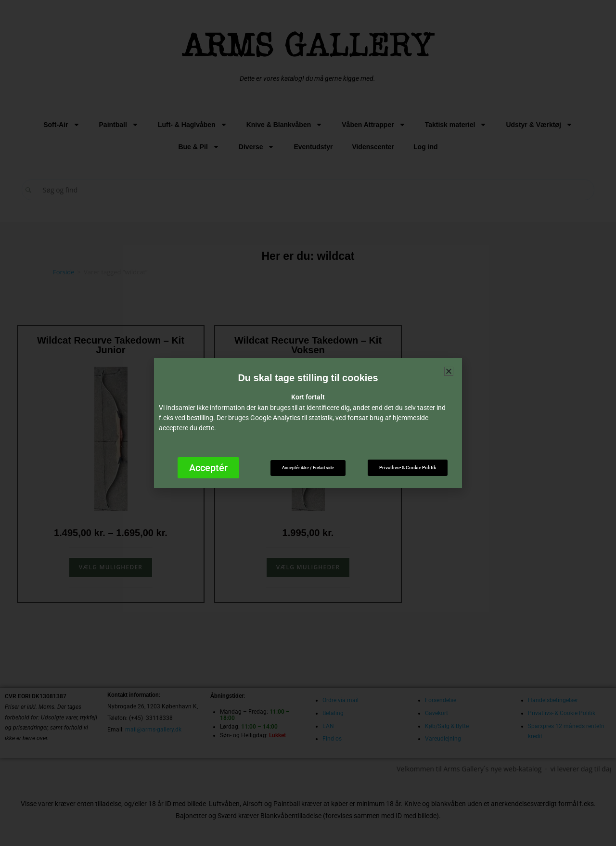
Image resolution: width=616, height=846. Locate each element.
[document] (308, 423)
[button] (449, 371)
